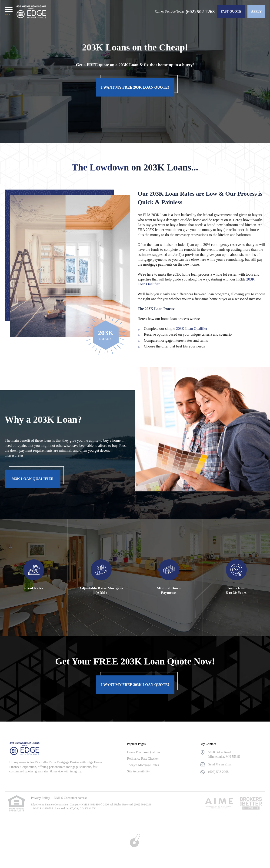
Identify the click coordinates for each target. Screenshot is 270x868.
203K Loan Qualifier (192, 329)
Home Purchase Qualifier (143, 752)
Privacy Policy (40, 798)
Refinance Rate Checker (143, 759)
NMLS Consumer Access (70, 798)
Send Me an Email (220, 764)
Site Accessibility (138, 771)
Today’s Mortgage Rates (143, 765)
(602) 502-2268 (200, 12)
